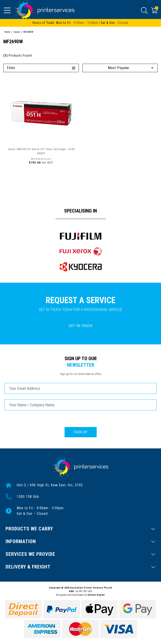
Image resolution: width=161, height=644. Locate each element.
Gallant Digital (96, 595)
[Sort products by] (120, 68)
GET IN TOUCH (81, 326)
